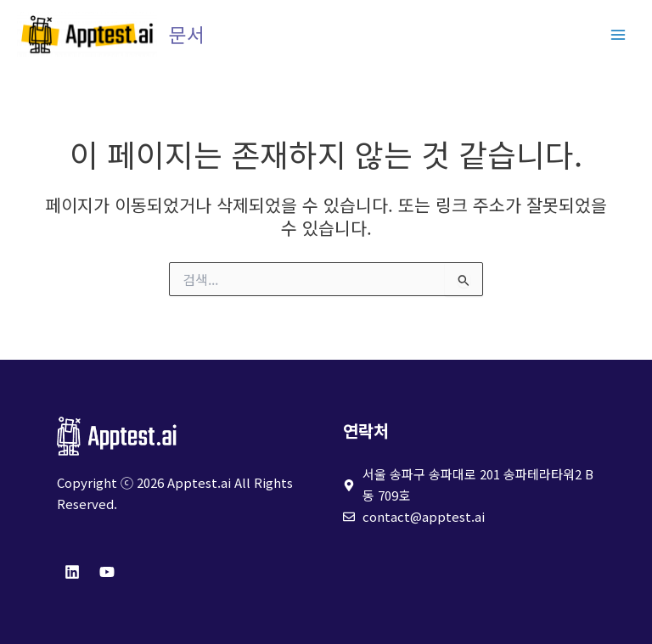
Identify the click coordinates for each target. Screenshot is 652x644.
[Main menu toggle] (618, 34)
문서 (187, 34)
